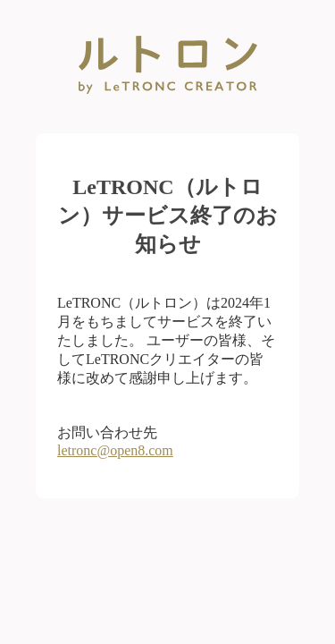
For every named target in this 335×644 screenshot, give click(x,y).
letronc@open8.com (115, 450)
